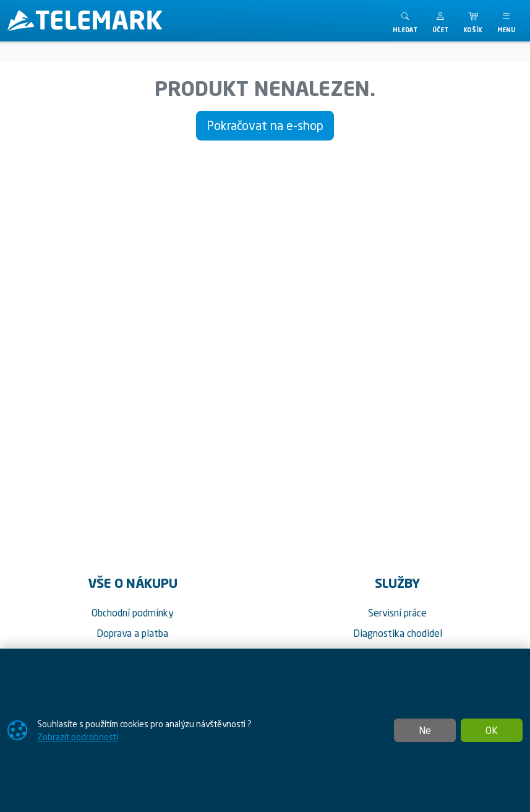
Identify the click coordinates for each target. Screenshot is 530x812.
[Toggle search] (405, 21)
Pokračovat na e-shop (265, 125)
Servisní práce (397, 613)
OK (492, 730)
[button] (440, 21)
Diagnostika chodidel (398, 633)
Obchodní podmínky (133, 613)
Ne (425, 730)
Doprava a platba (132, 633)
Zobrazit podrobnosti (78, 737)
